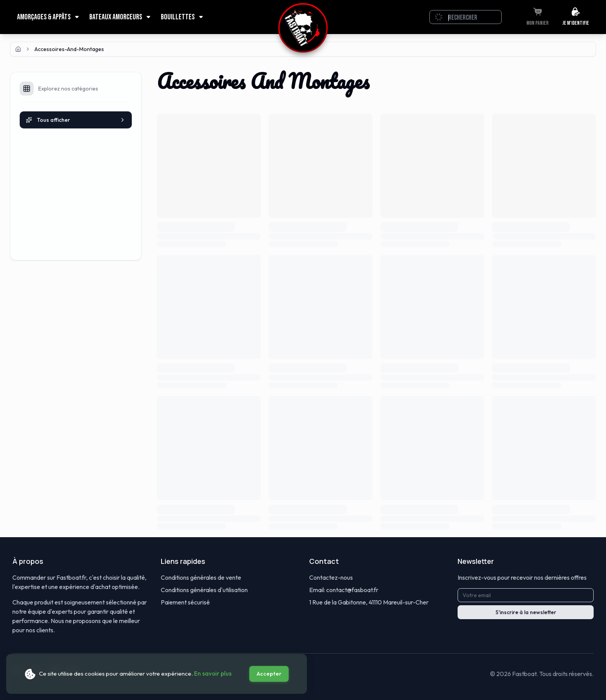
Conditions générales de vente (201, 577)
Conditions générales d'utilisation (204, 590)
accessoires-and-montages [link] (69, 49)
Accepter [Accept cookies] (269, 674)
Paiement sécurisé (185, 602)
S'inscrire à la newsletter (526, 612)
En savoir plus (213, 674)
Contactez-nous (331, 577)
